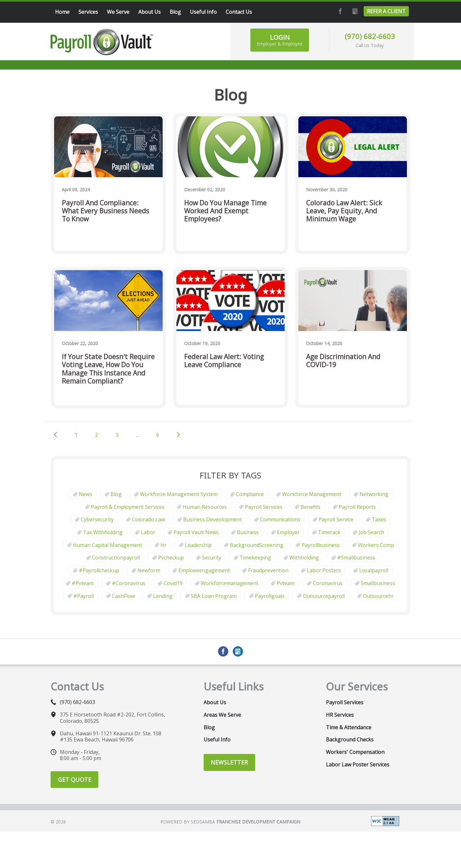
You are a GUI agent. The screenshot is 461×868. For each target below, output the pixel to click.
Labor (148, 532)
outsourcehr (378, 596)
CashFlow (123, 596)
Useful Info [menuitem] (203, 12)
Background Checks (350, 740)
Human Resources (205, 507)
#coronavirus (129, 583)
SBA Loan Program (214, 596)
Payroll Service (336, 519)
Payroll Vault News (196, 532)
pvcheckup (171, 558)
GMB (354, 11)
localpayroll (374, 570)
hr (163, 545)
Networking (374, 494)
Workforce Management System (179, 494)
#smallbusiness (356, 558)
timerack (329, 532)
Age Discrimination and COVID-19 (343, 361)
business (248, 532)
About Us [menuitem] (150, 12)
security (212, 558)
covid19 (173, 583)
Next (178, 435)
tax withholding (103, 532)
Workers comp (376, 545)
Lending (163, 596)
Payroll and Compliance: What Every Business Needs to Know (105, 211)
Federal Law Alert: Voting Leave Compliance (224, 361)
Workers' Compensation (355, 752)
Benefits (311, 507)
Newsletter (229, 762)
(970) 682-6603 (370, 36)
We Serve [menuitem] (118, 12)
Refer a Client (386, 11)
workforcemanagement (230, 583)
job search (371, 532)
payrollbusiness (321, 545)
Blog (116, 494)
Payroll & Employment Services (128, 507)
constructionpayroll (116, 558)
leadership (198, 545)
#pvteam (83, 583)
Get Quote (75, 780)
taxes (379, 519)
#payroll (84, 596)
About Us (215, 702)
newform (149, 570)
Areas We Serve (222, 715)
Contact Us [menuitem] (239, 12)
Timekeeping (255, 558)
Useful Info (217, 740)
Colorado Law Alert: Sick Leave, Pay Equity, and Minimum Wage (344, 211)
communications (280, 519)
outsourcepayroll (324, 596)
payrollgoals (270, 596)
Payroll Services (264, 507)
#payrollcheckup (99, 570)
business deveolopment (212, 519)
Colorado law (148, 519)
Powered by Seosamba (230, 822)
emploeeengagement (204, 570)
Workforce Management (312, 494)
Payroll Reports (357, 507)
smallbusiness (378, 583)
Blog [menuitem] (175, 12)
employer (288, 532)
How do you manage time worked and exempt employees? (225, 211)
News (85, 494)
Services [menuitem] (88, 12)
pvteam (286, 583)
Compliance (250, 494)
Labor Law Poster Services (358, 765)
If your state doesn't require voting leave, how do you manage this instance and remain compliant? (108, 369)
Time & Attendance (349, 727)
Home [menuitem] (62, 12)
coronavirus (328, 583)
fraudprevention (268, 570)
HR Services (340, 715)
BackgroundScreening (257, 545)
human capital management (108, 545)
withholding (304, 558)
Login (280, 40)
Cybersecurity (97, 519)
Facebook (339, 11)
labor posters (324, 570)
